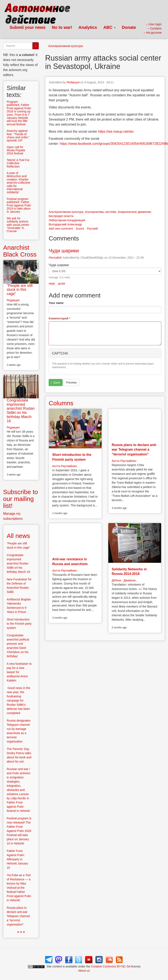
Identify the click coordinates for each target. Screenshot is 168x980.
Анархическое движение (134, 212)
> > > (21, 932)
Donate (129, 27)
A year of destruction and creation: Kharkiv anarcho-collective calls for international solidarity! (18, 183)
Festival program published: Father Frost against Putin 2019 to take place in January (19, 205)
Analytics (88, 27)
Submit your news (28, 27)
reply (52, 283)
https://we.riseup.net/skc (116, 132)
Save (55, 383)
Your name (56, 303)
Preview (71, 383)
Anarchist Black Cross (20, 251)
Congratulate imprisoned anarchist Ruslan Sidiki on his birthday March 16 (21, 411)
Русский (92, 229)
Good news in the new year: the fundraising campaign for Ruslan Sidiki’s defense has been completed (18, 700)
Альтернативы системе (101, 212)
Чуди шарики (64, 251)
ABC (109, 27)
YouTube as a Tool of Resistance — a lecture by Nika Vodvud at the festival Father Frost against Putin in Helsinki (19, 888)
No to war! (62, 27)
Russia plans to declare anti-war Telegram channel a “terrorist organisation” (134, 450)
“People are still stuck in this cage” (20, 290)
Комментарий (59, 318)
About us (84, 971)
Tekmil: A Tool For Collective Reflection (18, 163)
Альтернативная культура (66, 46)
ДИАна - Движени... (125, 580)
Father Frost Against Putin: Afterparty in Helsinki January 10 (17, 859)
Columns (61, 403)
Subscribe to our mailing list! (21, 499)
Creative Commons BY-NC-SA (111, 966)
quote (62, 283)
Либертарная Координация (67, 220)
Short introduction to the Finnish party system (19, 624)
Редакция (73, 82)
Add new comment (61, 229)
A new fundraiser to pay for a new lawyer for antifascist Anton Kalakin (19, 672)
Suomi (80, 229)
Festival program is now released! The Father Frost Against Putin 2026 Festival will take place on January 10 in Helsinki (19, 831)
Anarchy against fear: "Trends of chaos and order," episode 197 (18, 136)
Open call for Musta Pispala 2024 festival (16, 150)
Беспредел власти (61, 216)
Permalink (55, 258)
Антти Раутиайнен (64, 466)
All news (18, 536)
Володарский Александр (65, 224)
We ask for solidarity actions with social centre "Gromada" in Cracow (18, 225)
